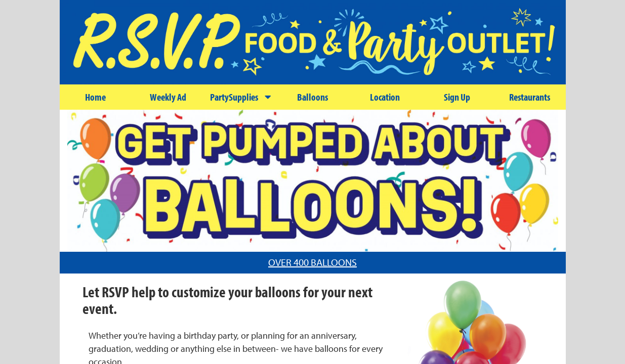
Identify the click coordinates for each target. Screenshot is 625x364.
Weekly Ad (168, 97)
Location (385, 97)
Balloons (312, 97)
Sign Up (457, 97)
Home (95, 97)
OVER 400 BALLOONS (312, 262)
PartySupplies (240, 97)
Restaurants (530, 97)
